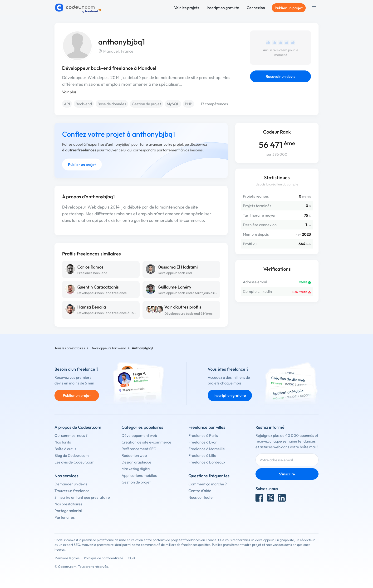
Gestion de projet (146, 104)
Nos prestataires (68, 504)
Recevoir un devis (280, 76)
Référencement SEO (139, 449)
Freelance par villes (207, 427)
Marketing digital (136, 469)
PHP (189, 104)
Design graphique (136, 462)
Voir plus (69, 92)
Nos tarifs (63, 442)
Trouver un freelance (72, 491)
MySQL (173, 104)
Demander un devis (71, 484)
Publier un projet (289, 8)
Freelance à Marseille (207, 449)
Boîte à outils (65, 449)
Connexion (256, 8)
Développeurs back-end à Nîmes (188, 314)
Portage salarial (68, 511)
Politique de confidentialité (104, 558)
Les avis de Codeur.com (74, 462)
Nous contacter (201, 497)
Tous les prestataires (70, 348)
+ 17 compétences (213, 104)
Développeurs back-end (108, 348)
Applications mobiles (139, 475)
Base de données (112, 104)
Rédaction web (134, 455)
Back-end (84, 104)
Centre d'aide (200, 491)
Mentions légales (67, 558)
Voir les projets (187, 8)
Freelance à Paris (203, 435)
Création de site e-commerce (146, 442)
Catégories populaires (142, 427)
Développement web (139, 435)
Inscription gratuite (223, 8)
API (67, 104)
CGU (131, 558)
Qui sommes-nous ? (71, 435)
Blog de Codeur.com (72, 455)
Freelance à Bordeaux (207, 462)
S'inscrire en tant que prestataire (82, 497)
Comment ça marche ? (208, 484)
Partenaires (65, 517)
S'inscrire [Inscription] (287, 474)
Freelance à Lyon (203, 442)
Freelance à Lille (202, 455)
